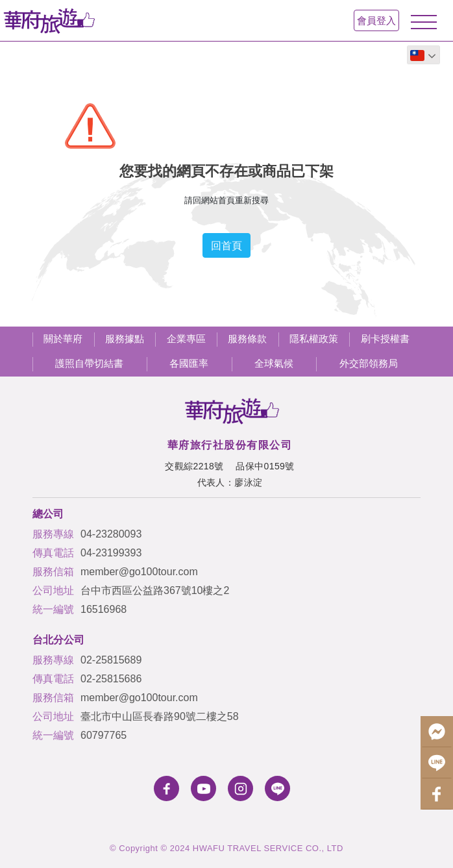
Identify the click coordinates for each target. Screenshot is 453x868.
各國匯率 (189, 363)
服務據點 (125, 339)
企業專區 (186, 339)
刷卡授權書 (385, 339)
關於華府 (63, 339)
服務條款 (247, 339)
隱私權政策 (314, 339)
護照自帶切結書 (89, 363)
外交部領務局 (369, 363)
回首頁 (226, 245)
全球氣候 (274, 363)
